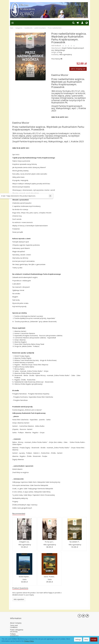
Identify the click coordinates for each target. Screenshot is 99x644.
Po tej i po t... (49, 542)
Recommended (20, 514)
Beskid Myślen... (24, 577)
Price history (57, 59)
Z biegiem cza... (24, 542)
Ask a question (19, 600)
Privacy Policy (29, 641)
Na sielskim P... (75, 542)
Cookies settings (16, 636)
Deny (86, 639)
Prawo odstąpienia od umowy (17, 628)
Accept (94, 639)
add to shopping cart (78, 69)
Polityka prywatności (14, 632)
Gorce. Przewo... (49, 577)
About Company (16, 620)
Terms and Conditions (14, 624)
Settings (78, 639)
